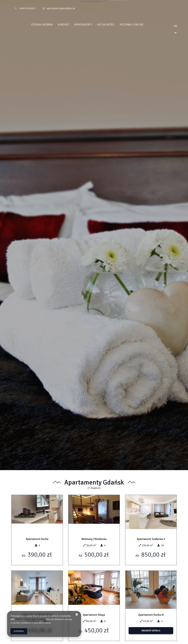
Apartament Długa (94, 615)
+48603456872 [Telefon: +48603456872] (27, 8)
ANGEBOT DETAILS (151, 631)
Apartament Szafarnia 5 (151, 539)
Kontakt (70, 25)
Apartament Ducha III (151, 615)
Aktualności (113, 25)
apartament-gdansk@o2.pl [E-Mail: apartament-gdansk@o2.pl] (61, 8)
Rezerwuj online (138, 25)
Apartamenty (90, 25)
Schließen (19, 631)
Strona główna (49, 25)
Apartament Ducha (37, 539)
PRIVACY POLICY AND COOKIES (30, 619)
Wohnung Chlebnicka (94, 539)
